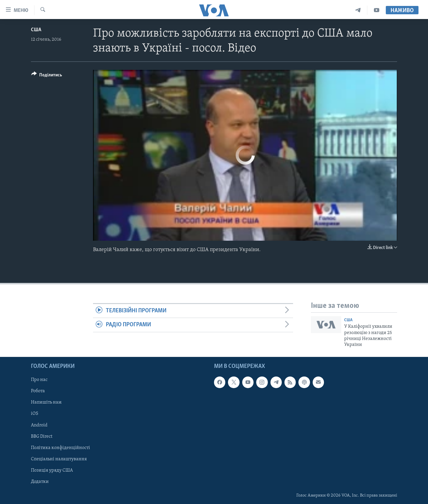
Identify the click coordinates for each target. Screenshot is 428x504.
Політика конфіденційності (60, 448)
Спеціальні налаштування (59, 459)
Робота (38, 391)
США (36, 30)
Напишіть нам (46, 402)
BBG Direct (42, 436)
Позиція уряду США (52, 470)
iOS (35, 414)
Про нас (39, 380)
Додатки (40, 481)
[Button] (47, 76)
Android (39, 425)
